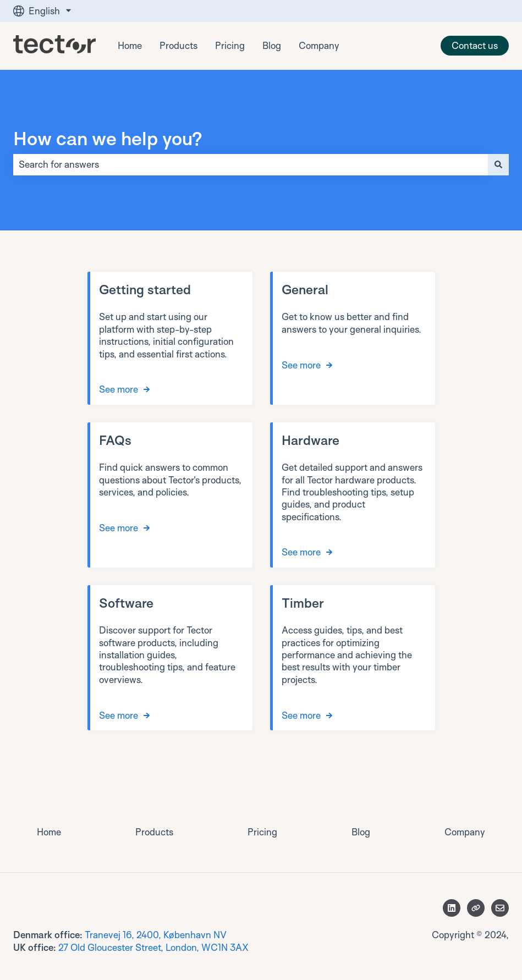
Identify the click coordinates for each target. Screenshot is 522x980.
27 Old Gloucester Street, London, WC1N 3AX (153, 947)
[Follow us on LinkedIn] (452, 908)
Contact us (475, 45)
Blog (272, 45)
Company (319, 45)
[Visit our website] (476, 908)
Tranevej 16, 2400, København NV (156, 935)
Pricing (230, 45)
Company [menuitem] (465, 832)
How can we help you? (108, 138)
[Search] (498, 164)
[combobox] (251, 164)
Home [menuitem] (49, 832)
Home (130, 45)
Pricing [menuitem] (262, 832)
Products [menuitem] (154, 832)
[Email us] (500, 908)
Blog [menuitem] (361, 832)
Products (178, 45)
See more (119, 389)
